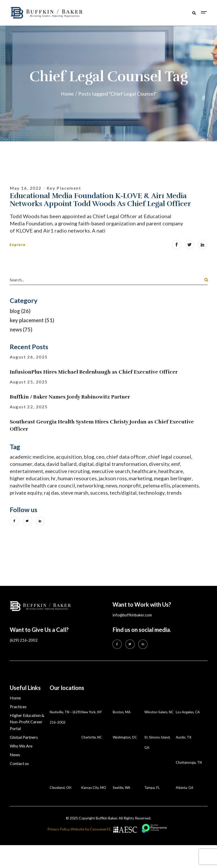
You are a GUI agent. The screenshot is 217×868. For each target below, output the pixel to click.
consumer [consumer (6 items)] (21, 464)
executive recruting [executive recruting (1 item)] (67, 471)
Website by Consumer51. (91, 829)
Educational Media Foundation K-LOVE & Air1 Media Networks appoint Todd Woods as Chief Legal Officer (100, 200)
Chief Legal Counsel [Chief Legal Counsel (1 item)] (170, 457)
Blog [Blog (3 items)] (89, 457)
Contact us (19, 763)
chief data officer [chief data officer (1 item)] (126, 457)
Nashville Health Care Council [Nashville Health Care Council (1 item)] (42, 485)
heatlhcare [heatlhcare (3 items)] (171, 471)
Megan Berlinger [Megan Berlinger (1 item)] (173, 478)
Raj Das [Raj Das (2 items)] (51, 493)
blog (15, 311)
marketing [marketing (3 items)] (140, 478)
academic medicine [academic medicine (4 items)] (32, 457)
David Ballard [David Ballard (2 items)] (62, 464)
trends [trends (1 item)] (174, 493)
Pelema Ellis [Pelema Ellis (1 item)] (157, 485)
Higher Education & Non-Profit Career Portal (27, 722)
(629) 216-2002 (24, 640)
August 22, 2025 (29, 407)
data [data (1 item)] (39, 464)
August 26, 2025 (29, 357)
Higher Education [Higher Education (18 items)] (29, 478)
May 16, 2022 (26, 188)
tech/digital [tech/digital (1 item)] (123, 493)
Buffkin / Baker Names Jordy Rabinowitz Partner (70, 397)
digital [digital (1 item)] (86, 464)
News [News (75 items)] (111, 485)
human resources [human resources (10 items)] (77, 478)
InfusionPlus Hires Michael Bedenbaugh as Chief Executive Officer (94, 372)
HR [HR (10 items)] (53, 478)
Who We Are (21, 746)
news (16, 329)
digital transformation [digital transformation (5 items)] (121, 464)
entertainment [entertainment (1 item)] (27, 471)
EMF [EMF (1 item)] (176, 464)
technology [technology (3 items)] (152, 493)
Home (15, 698)
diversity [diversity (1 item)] (159, 464)
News (15, 755)
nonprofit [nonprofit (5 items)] (130, 485)
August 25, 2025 (29, 382)
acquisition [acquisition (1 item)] (69, 457)
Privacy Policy (58, 829)
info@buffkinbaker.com (132, 615)
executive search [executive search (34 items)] (111, 471)
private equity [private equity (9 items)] (26, 493)
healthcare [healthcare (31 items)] (144, 471)
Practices (18, 707)
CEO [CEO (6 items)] (100, 457)
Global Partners (24, 737)
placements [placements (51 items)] (185, 485)
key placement (64, 188)
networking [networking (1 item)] (90, 485)
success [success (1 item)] (99, 493)
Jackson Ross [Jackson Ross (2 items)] (113, 478)
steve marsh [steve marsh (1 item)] (75, 493)
